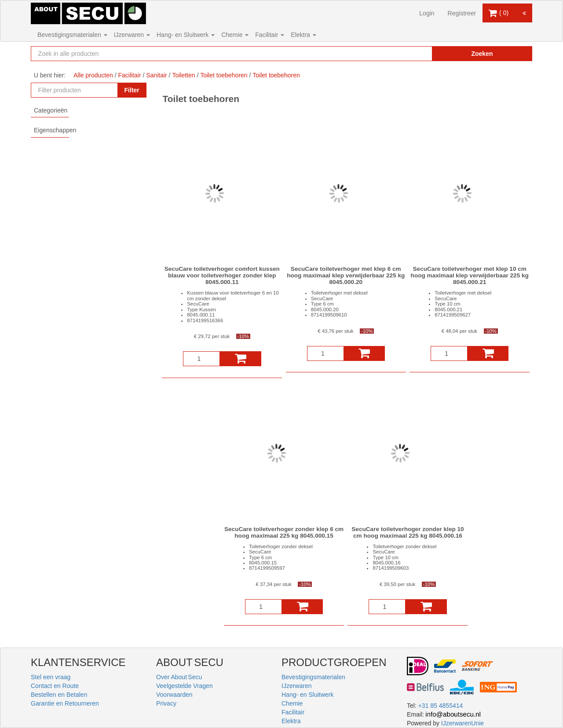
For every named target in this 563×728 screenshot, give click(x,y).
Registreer (462, 13)
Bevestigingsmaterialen (72, 35)
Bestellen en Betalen (59, 695)
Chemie (235, 35)
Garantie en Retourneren (65, 703)
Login (427, 13)
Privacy (166, 703)
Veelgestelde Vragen (185, 686)
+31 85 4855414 (441, 706)
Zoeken (482, 54)
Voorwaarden (174, 695)
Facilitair (270, 35)
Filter (132, 90)
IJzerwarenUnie (462, 723)
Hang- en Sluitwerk (186, 35)
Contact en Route (55, 686)
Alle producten (93, 75)
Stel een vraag (51, 677)
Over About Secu (179, 677)
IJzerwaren (132, 35)
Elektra (303, 35)
